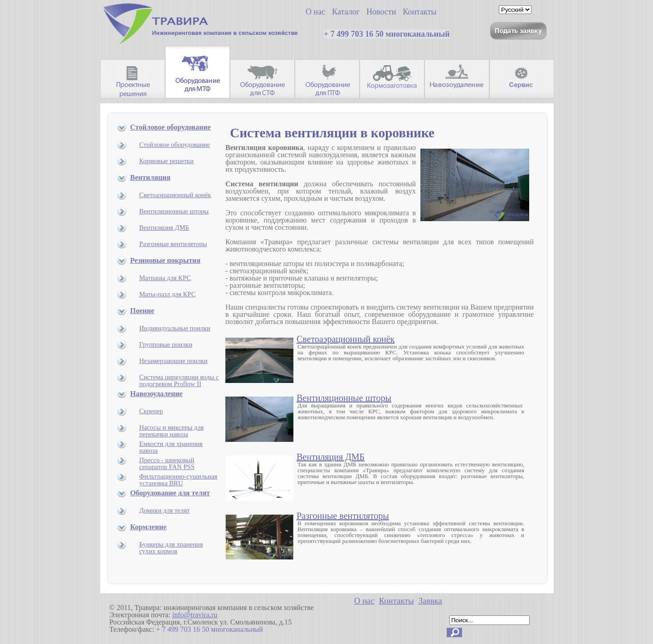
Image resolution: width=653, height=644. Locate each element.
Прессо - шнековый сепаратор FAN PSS (167, 463)
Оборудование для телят (170, 493)
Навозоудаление (457, 79)
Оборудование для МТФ (197, 72)
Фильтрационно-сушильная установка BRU (178, 480)
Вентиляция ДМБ (164, 228)
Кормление (148, 527)
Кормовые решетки (166, 161)
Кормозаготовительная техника (392, 79)
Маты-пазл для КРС (167, 294)
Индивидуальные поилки (175, 328)
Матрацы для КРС (165, 278)
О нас (364, 601)
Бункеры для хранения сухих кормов (171, 548)
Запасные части (522, 79)
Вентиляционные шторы (174, 211)
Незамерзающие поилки (173, 361)
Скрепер (151, 411)
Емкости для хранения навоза (171, 447)
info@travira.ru (195, 615)
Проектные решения (133, 79)
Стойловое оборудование (171, 127)
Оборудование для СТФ (262, 79)
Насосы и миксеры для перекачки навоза (171, 431)
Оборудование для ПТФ (327, 79)
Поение (142, 311)
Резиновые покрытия (165, 260)
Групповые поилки (166, 344)
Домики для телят (164, 510)
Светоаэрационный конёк (175, 195)
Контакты (397, 601)
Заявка (430, 601)
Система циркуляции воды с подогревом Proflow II (179, 380)
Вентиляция (150, 177)
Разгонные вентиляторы (173, 244)
